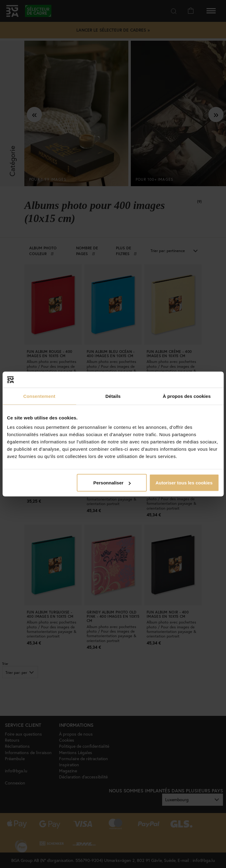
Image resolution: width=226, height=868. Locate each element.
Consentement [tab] (39, 396)
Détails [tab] (113, 396)
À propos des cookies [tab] (187, 396)
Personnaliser (112, 483)
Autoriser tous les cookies (184, 483)
